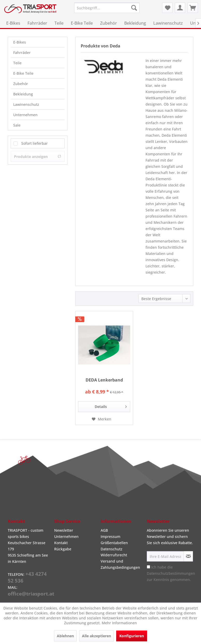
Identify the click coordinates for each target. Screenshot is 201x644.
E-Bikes (20, 42)
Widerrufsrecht (114, 555)
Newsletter (64, 530)
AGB (104, 530)
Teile (17, 63)
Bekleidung (23, 94)
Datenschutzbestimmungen (171, 573)
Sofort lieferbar (34, 143)
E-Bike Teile (23, 73)
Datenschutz (112, 549)
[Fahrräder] (37, 23)
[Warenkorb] (193, 8)
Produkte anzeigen (38, 157)
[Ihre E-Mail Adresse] (165, 556)
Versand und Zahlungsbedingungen (120, 564)
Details (111, 406)
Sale (17, 125)
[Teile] (59, 23)
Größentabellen (114, 543)
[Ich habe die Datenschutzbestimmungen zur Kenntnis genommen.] (148, 567)
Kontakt (61, 543)
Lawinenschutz (26, 104)
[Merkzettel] (167, 8)
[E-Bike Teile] (82, 23)
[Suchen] (134, 8)
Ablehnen (65, 636)
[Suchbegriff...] (107, 8)
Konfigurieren (132, 636)
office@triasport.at (31, 594)
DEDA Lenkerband (104, 380)
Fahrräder (22, 53)
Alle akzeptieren (96, 636)
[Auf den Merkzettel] (102, 419)
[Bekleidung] (135, 23)
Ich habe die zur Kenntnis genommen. (171, 573)
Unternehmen (25, 115)
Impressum (110, 536)
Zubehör (21, 84)
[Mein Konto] (180, 8)
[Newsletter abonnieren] (188, 556)
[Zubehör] (109, 23)
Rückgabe (63, 549)
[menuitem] (107, 8)
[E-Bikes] (13, 23)
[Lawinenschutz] (168, 23)
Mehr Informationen (119, 623)
